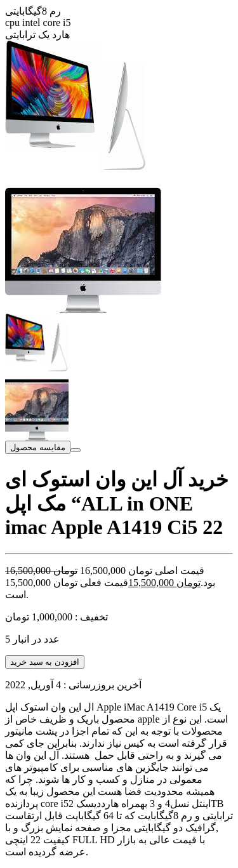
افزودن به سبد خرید (45, 662)
